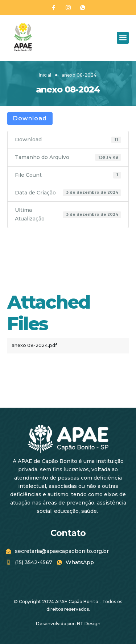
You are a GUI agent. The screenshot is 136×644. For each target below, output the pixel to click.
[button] (123, 38)
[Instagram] (68, 8)
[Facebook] (54, 8)
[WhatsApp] (83, 8)
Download (30, 118)
